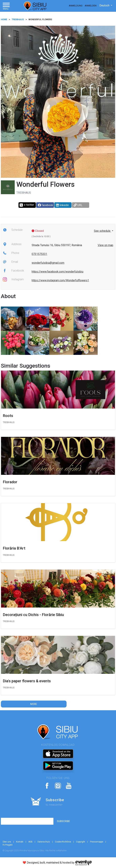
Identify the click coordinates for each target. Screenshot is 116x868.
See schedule (103, 231)
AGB (30, 842)
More (34, 704)
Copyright (81, 842)
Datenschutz (44, 842)
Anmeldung (76, 6)
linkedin (62, 205)
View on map (105, 245)
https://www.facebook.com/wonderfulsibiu (57, 272)
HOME (4, 19)
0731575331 (39, 254)
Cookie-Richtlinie (63, 842)
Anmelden (91, 6)
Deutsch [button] (105, 5)
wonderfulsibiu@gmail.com (48, 263)
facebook (45, 205)
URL (78, 205)
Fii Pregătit (8, 845)
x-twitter (27, 205)
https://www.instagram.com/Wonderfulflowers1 (60, 280)
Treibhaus (18, 19)
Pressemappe (97, 842)
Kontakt (20, 842)
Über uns (7, 842)
